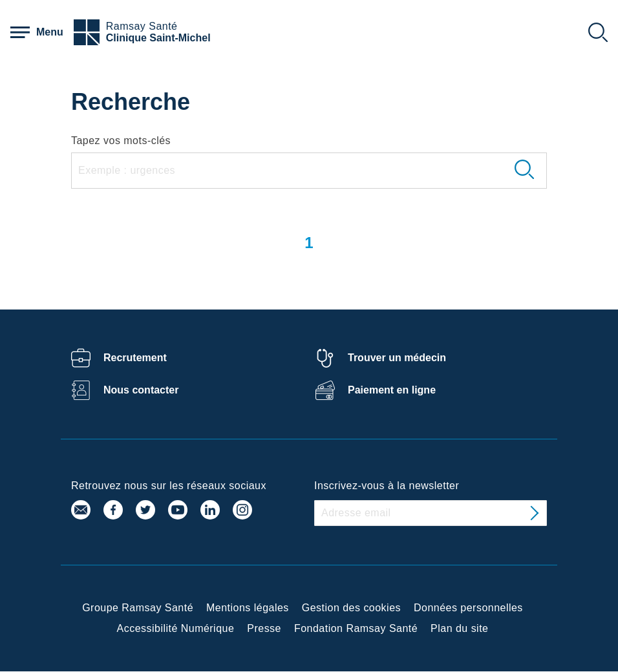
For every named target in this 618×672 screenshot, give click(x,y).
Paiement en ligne (392, 390)
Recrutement (135, 358)
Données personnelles (468, 608)
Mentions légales (248, 608)
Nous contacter (141, 390)
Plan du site (459, 628)
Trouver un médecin (397, 358)
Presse (264, 628)
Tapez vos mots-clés (121, 141)
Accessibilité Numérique (176, 628)
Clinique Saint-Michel (158, 38)
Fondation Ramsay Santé (356, 628)
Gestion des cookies (351, 608)
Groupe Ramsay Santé (138, 608)
